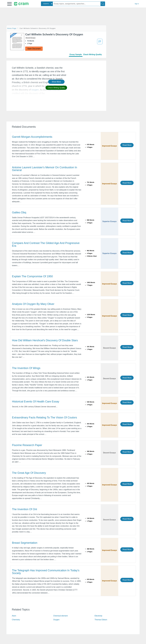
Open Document (34, 49)
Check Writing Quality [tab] (93, 54)
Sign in (137, 4)
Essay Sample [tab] (76, 54)
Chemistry (16, 620)
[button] (9, 4)
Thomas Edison (101, 620)
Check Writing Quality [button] (56, 88)
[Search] (103, 4)
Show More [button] (56, 82)
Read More (127, 145)
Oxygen (56, 620)
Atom (14, 616)
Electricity (98, 616)
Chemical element (60, 616)
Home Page (12, 28)
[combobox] (47, 4)
